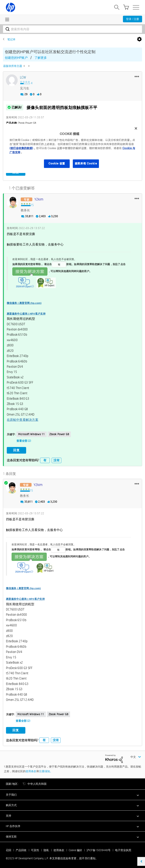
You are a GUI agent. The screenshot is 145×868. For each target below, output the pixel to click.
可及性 (35, 850)
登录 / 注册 (133, 19)
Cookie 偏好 (75, 850)
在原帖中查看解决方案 (23, 420)
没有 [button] (57, 460)
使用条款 (31, 771)
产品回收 (21, 850)
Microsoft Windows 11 (32, 434)
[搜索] (72, 29)
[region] (73, 148)
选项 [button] (139, 39)
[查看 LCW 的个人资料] (23, 77)
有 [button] (45, 460)
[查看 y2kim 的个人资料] (39, 199)
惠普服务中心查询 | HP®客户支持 (26, 313)
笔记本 (11, 39)
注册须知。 (46, 771)
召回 (9, 850)
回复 (16, 450)
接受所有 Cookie (86, 163)
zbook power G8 (59, 434)
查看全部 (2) (24, 441)
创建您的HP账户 (16, 58)
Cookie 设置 (57, 163)
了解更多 (41, 58)
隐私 (46, 850)
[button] (137, 76)
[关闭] (136, 128)
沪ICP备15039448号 (99, 850)
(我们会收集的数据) (21, 148)
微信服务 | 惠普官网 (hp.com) (24, 303)
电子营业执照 (123, 850)
